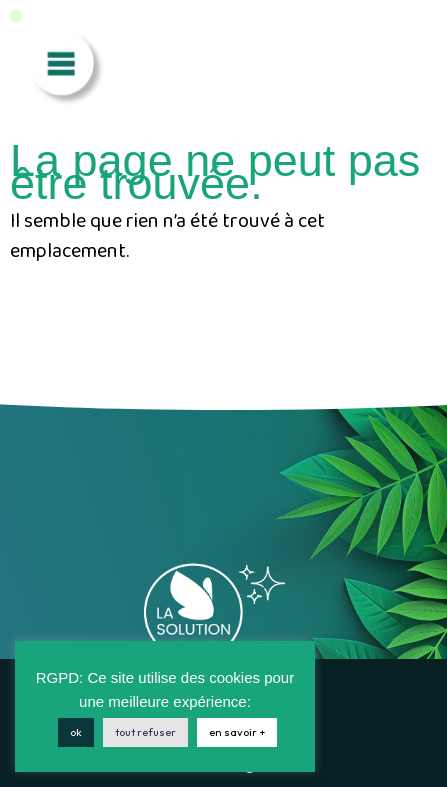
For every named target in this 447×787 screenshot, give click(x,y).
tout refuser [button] (145, 732)
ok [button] (76, 732)
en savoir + (237, 732)
